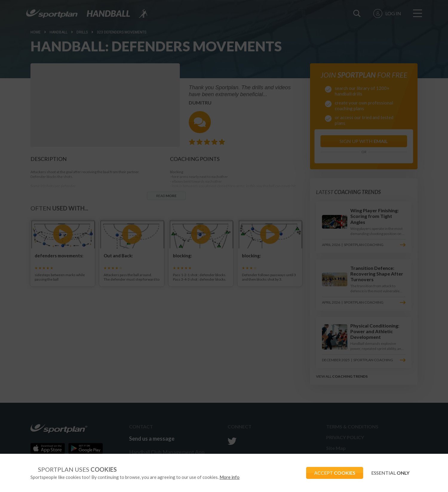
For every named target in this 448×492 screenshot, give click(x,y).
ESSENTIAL (389, 473)
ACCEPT (332, 473)
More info (230, 477)
